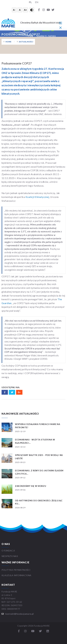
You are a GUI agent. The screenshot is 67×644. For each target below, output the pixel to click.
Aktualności (26, 42)
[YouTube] (48, 10)
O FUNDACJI (8, 551)
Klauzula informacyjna (16, 575)
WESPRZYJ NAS (10, 556)
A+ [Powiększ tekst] (25, 10)
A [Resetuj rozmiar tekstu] (20, 10)
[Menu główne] (61, 23)
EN (37, 2)
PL (30, 2)
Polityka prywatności (16, 570)
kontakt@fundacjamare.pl (20, 614)
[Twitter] (53, 10)
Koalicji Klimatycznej (37, 197)
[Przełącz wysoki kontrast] (32, 10)
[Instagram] (44, 10)
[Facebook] (39, 10)
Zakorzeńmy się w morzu (31, 486)
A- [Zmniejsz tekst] (14, 10)
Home (9, 42)
